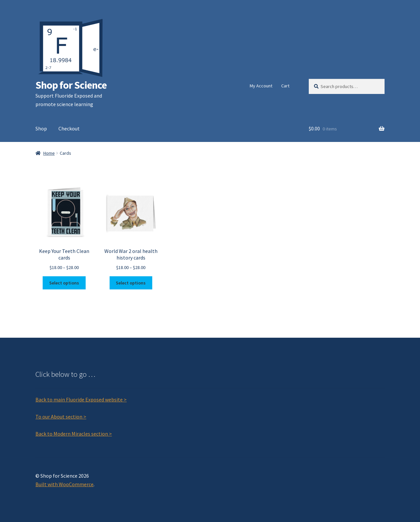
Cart (285, 86)
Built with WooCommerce (64, 484)
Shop (41, 128)
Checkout (69, 128)
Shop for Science (71, 85)
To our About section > (61, 417)
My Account (261, 86)
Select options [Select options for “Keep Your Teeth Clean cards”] (64, 283)
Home (49, 153)
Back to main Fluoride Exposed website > (81, 399)
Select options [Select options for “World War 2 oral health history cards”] (131, 283)
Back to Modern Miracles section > (74, 434)
